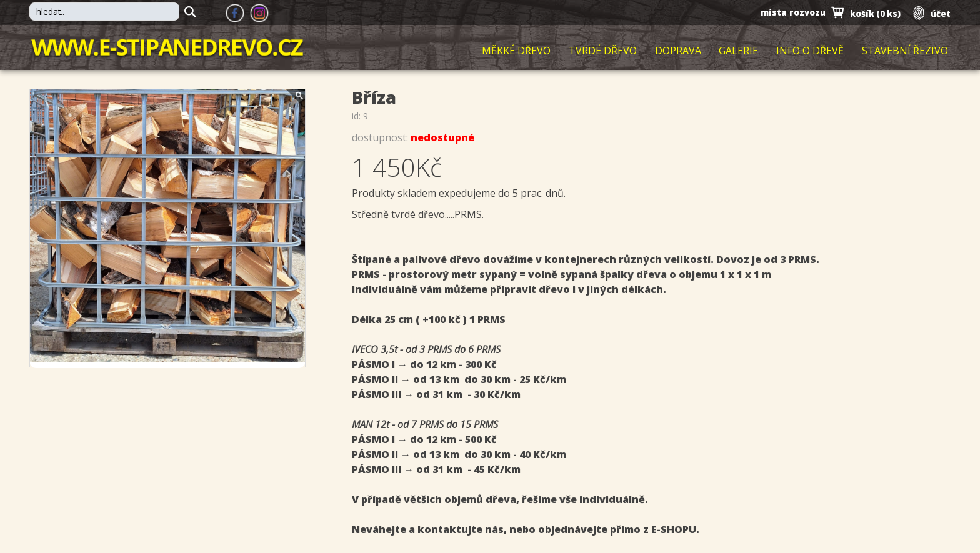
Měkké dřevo (516, 51)
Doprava (678, 51)
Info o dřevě (810, 51)
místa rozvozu (792, 13)
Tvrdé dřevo (603, 51)
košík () (874, 13)
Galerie (738, 51)
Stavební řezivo (905, 51)
